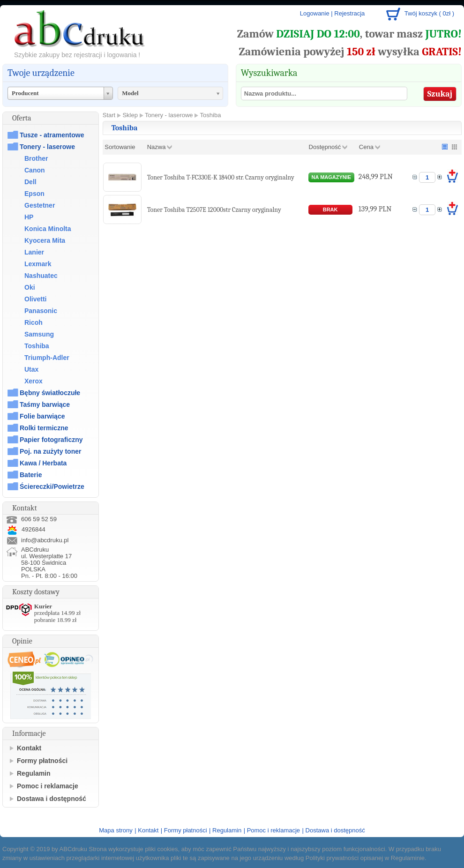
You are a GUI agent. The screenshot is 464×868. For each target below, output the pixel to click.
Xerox (34, 381)
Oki (30, 287)
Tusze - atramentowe (52, 135)
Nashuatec (41, 276)
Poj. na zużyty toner (50, 451)
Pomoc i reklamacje (48, 786)
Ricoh (34, 322)
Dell (30, 182)
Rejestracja (349, 13)
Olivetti (35, 299)
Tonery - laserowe (47, 147)
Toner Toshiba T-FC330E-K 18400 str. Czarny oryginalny (221, 177)
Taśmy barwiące (45, 404)
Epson (34, 194)
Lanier (34, 252)
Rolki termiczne (44, 428)
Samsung (39, 334)
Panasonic (41, 311)
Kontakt (29, 748)
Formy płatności (42, 761)
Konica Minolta (48, 229)
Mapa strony (116, 830)
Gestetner (40, 205)
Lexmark (38, 264)
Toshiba (37, 346)
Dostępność (325, 147)
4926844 (26, 529)
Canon (35, 170)
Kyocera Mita (45, 240)
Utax (31, 369)
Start (109, 115)
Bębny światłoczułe (50, 393)
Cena (366, 147)
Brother (36, 158)
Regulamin (34, 773)
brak (330, 210)
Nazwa (157, 147)
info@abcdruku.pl (45, 540)
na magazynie (332, 177)
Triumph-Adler (47, 358)
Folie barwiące (42, 416)
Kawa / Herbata (43, 463)
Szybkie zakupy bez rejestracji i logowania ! (77, 55)
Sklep (130, 115)
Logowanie (315, 13)
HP (29, 217)
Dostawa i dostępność (52, 799)
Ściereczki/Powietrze (52, 486)
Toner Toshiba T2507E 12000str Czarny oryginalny (214, 210)
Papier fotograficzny (51, 440)
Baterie (31, 475)
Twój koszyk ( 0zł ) (429, 13)
